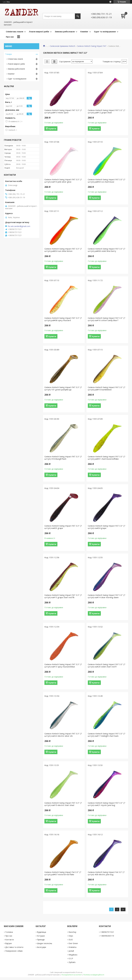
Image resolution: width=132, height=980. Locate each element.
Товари (8, 54)
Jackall (71, 951)
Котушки (41, 936)
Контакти (9, 940)
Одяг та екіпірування (105, 32)
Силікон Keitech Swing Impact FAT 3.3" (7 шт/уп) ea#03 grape (63, 527)
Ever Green (73, 943)
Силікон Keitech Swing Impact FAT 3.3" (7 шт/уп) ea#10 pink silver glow (63, 181)
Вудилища (41, 932)
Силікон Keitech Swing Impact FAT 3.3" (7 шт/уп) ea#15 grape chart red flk (63, 596)
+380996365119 (107, 936)
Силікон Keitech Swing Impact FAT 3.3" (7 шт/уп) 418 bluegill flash (63, 458)
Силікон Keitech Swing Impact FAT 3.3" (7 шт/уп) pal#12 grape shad (107, 111)
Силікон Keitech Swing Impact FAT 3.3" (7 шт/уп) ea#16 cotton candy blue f (107, 319)
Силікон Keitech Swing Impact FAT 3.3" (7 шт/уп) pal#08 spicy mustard (63, 319)
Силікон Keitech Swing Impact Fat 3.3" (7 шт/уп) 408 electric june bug (106, 873)
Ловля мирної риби (39, 32)
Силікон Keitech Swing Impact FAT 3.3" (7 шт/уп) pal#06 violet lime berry (107, 250)
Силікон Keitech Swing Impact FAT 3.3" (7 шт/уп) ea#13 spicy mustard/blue (63, 665)
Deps (71, 936)
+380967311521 (107, 932)
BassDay (72, 932)
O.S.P (71, 958)
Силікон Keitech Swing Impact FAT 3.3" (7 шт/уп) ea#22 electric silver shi (63, 735)
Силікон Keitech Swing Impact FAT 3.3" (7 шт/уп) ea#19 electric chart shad (63, 804)
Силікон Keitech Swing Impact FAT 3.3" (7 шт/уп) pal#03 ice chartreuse (107, 181)
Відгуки (8, 943)
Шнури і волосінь (45, 943)
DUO (71, 940)
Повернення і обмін (14, 951)
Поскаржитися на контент (72, 975)
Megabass (73, 955)
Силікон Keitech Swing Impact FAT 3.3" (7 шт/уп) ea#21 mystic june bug (107, 804)
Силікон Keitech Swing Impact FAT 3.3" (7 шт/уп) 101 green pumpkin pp (63, 388)
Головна (9, 932)
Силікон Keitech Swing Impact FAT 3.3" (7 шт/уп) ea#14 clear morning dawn (107, 596)
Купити (52, 129)
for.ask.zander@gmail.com (19, 226)
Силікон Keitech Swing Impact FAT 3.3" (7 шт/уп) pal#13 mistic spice (63, 111)
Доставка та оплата (14, 947)
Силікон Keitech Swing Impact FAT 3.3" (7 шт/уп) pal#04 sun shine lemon (63, 250)
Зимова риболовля (65, 32)
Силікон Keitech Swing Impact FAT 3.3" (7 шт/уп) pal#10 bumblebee (107, 388)
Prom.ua (79, 972)
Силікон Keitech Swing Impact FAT (92, 46)
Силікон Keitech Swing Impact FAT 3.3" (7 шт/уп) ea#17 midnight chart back (107, 735)
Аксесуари (41, 947)
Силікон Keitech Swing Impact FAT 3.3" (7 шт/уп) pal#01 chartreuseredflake (107, 458)
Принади (41, 940)
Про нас (10, 37)
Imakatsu (73, 947)
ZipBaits (72, 962)
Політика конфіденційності (94, 975)
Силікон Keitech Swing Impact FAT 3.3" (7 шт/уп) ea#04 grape (107, 527)
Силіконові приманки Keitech (63, 46)
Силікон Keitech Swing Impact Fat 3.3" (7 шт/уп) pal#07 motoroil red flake (63, 873)
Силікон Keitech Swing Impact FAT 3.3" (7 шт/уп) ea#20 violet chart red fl (107, 665)
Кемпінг (84, 32)
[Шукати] (78, 16)
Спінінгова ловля (15, 32)
